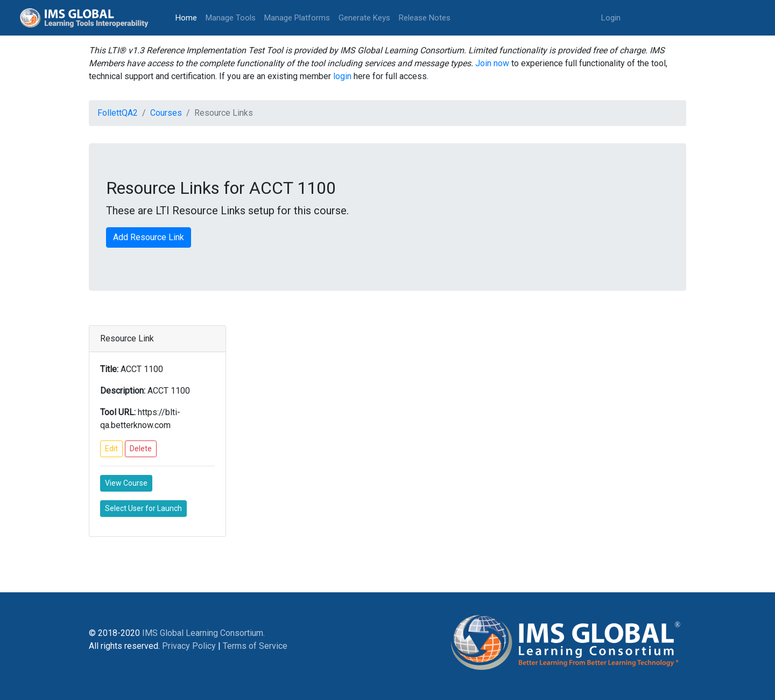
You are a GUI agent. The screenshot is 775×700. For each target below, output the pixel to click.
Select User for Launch (143, 508)
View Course (126, 483)
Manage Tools (231, 18)
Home (188, 17)
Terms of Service (255, 646)
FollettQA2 (118, 113)
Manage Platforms (297, 18)
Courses (166, 113)
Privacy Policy (189, 646)
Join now (492, 63)
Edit (111, 449)
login (342, 76)
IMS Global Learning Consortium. (203, 633)
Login (611, 18)
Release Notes (425, 18)
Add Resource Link (149, 237)
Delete (141, 449)
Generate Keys (364, 18)
